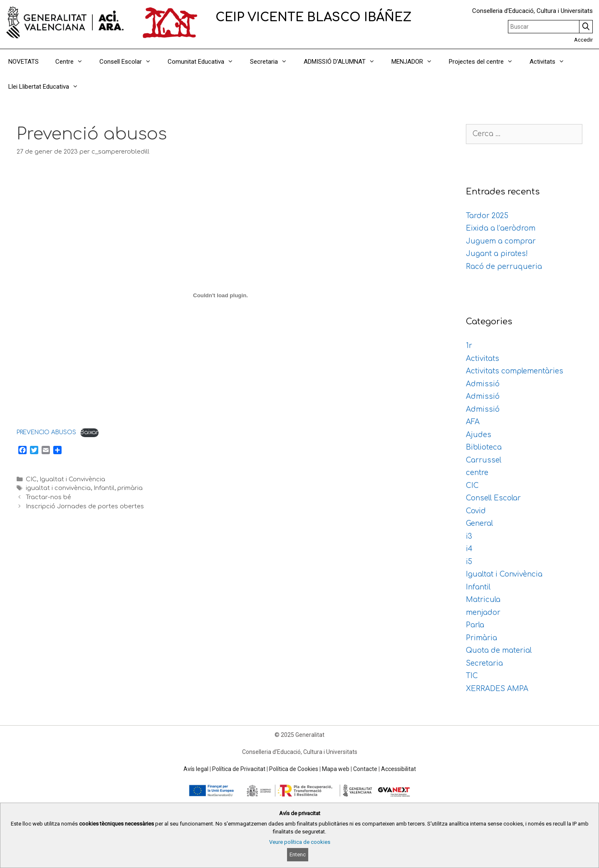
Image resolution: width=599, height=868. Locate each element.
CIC (31, 479)
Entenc (298, 854)
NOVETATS (24, 62)
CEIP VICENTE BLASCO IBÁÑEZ (314, 17)
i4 (469, 549)
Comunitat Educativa (205, 62)
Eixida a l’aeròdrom (501, 228)
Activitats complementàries (515, 371)
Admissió (483, 384)
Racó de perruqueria (504, 267)
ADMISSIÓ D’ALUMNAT (343, 62)
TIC (472, 676)
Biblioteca (484, 447)
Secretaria (273, 62)
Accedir (583, 40)
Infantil (104, 488)
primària (130, 488)
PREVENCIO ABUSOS (46, 432)
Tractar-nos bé (48, 497)
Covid (476, 511)
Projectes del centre (485, 62)
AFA (473, 422)
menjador (483, 613)
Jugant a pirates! (497, 254)
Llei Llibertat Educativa (47, 87)
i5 (469, 562)
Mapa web (336, 769)
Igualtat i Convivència (72, 479)
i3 (469, 536)
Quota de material (499, 650)
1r (469, 346)
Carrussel (484, 460)
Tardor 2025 (487, 216)
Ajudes (479, 435)
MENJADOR (416, 62)
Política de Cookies (294, 769)
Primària (481, 638)
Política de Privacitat (239, 769)
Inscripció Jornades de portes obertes (85, 506)
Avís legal (196, 769)
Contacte (365, 769)
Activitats (551, 62)
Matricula (483, 600)
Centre (73, 62)
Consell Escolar (129, 62)
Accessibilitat (399, 769)
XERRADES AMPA (497, 689)
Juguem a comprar (501, 241)
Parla (475, 625)
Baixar (89, 432)
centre (477, 473)
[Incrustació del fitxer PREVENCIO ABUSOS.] (220, 295)
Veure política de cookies (300, 842)
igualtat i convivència (58, 488)
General (479, 524)
